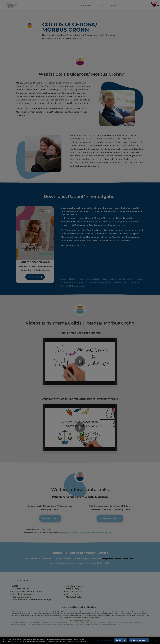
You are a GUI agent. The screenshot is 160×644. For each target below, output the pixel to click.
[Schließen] (157, 640)
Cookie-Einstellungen (104, 640)
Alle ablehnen (120, 640)
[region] (80, 640)
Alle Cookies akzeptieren (139, 640)
